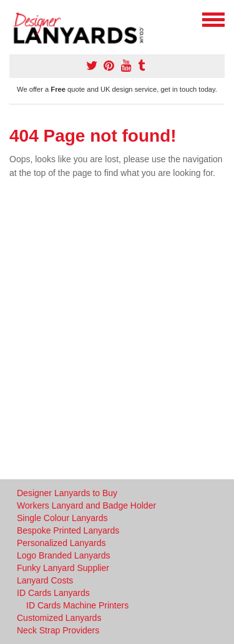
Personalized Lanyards (61, 543)
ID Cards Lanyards (53, 593)
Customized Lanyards (59, 618)
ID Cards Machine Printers (77, 605)
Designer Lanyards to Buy (67, 493)
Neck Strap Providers (58, 630)
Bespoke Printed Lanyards (68, 530)
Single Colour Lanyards (62, 518)
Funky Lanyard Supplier (63, 568)
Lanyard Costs (45, 580)
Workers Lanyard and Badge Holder (86, 505)
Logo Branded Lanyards (63, 555)
